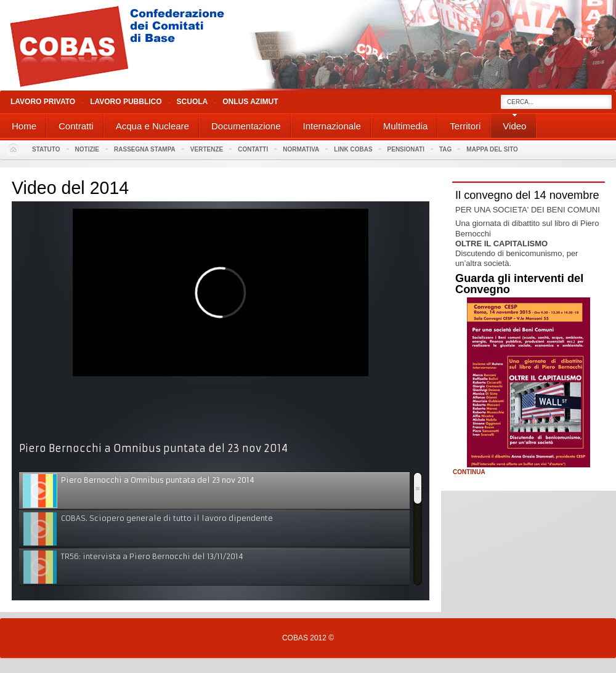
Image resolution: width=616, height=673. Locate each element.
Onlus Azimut (250, 102)
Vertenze (207, 149)
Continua (469, 472)
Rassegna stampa (145, 149)
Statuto (46, 149)
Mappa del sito (492, 149)
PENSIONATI (406, 149)
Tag (445, 149)
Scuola (192, 102)
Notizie (87, 149)
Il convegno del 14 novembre (527, 195)
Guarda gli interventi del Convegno (519, 284)
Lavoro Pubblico (126, 102)
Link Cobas (353, 149)
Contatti (253, 149)
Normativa (301, 149)
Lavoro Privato (43, 102)
